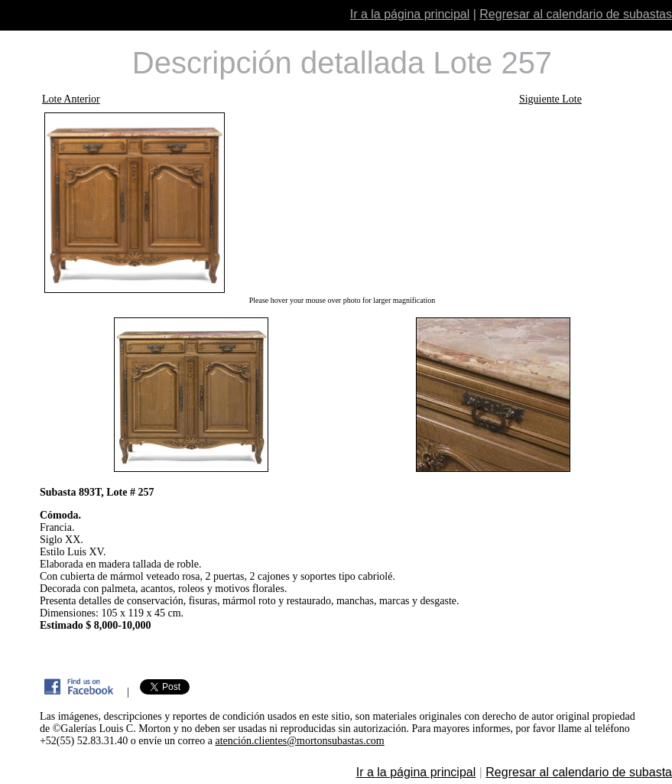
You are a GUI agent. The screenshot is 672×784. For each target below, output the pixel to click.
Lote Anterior (71, 99)
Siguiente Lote (550, 99)
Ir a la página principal (410, 14)
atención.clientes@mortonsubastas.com (299, 741)
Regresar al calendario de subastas (576, 14)
